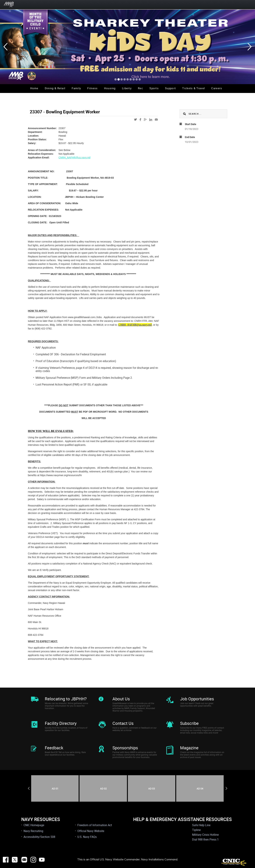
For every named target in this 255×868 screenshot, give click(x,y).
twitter (135, 119)
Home (34, 88)
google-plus (145, 119)
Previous (29, 788)
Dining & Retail (55, 88)
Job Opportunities (197, 699)
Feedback (54, 748)
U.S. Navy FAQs (87, 837)
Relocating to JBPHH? (66, 699)
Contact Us (123, 723)
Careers (217, 88)
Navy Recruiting (33, 831)
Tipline (196, 830)
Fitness (92, 88)
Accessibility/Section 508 (39, 837)
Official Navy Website (91, 831)
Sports (154, 88)
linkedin (151, 120)
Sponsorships (125, 748)
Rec (141, 88)
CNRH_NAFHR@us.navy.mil (75, 158)
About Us (121, 699)
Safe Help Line (201, 825)
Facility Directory (61, 723)
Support (170, 88)
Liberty (127, 88)
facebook (140, 120)
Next (226, 788)
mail (156, 119)
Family (76, 88)
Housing (110, 88)
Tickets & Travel (194, 88)
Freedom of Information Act (95, 825)
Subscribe (189, 723)
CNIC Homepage (34, 825)
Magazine (189, 748)
